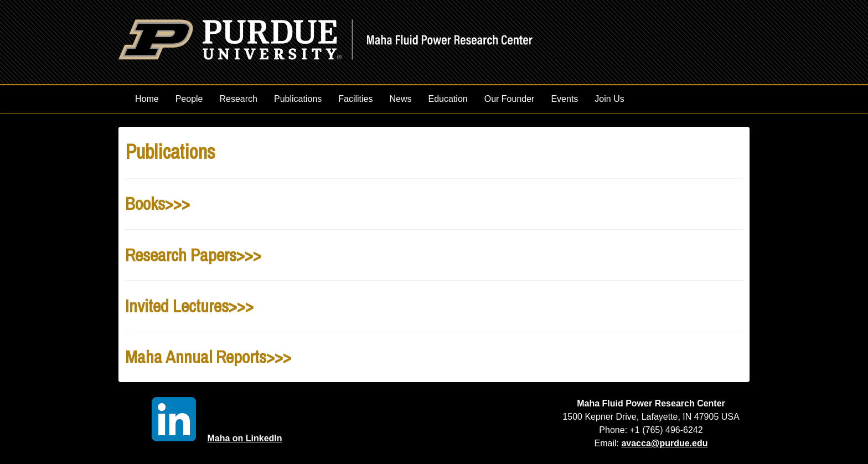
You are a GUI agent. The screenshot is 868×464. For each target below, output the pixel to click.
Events (564, 99)
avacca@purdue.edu (664, 443)
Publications (298, 99)
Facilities (355, 99)
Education (448, 99)
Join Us (609, 99)
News (401, 99)
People (189, 99)
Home (147, 99)
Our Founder (510, 99)
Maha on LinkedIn (217, 438)
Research (239, 99)
